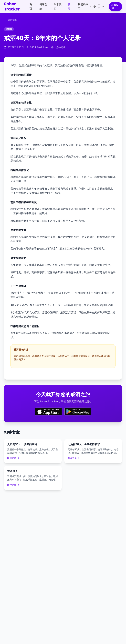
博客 (69, 6)
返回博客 (10, 20)
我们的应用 (85, 6)
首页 (31, 6)
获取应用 (115, 7)
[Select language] (99, 7)
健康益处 (43, 6)
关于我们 (58, 6)
